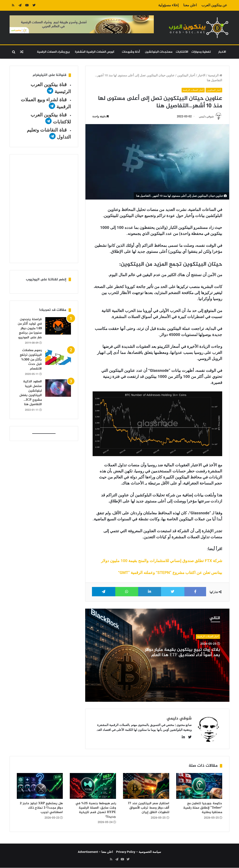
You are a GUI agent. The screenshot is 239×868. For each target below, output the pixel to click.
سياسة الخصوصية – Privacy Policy (139, 852)
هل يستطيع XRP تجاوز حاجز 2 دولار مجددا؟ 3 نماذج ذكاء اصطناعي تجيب (41, 808)
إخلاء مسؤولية (168, 5)
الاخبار (222, 52)
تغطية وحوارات (201, 52)
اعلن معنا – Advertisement (96, 852)
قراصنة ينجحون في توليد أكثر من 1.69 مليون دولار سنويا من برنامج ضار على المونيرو (30, 328)
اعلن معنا (190, 5)
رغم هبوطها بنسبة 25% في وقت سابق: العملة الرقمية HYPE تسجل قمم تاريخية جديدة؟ (96, 810)
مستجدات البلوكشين (159, 52)
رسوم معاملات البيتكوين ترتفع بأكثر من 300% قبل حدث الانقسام (31, 359)
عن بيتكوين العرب (214, 5)
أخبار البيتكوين (186, 75)
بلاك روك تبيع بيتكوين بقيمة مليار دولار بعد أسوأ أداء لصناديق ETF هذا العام (183, 653)
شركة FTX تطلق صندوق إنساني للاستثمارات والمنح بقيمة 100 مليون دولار (162, 561)
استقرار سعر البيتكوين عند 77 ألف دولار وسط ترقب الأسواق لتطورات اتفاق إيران (149, 808)
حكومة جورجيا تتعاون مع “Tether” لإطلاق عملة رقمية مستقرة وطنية (203, 808)
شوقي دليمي (206, 116)
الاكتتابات (182, 52)
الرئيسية (215, 75)
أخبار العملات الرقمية (192, 90)
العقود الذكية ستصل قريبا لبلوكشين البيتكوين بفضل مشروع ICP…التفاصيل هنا (31, 393)
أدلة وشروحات (131, 52)
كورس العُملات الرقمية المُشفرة (95, 52)
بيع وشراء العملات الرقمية (53, 52)
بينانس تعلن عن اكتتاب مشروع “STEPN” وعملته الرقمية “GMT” (170, 573)
